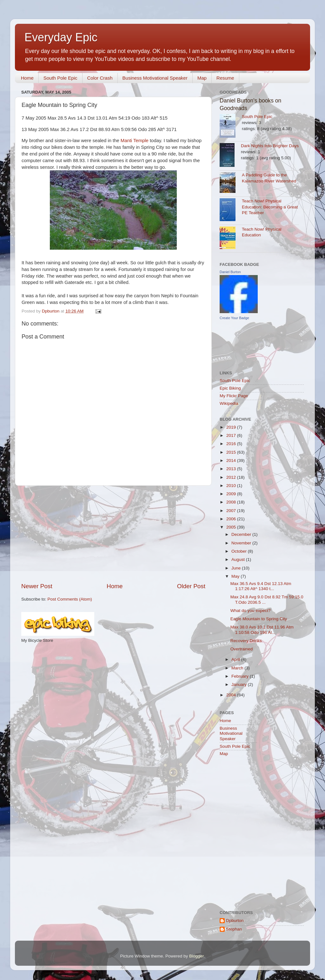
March (238, 668)
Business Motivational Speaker (155, 78)
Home (27, 78)
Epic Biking (230, 388)
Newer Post (37, 586)
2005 (232, 527)
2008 (232, 502)
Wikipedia (229, 403)
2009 (232, 494)
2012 (232, 477)
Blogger (196, 956)
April (236, 659)
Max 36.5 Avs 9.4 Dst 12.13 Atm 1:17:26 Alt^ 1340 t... (261, 586)
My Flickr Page (234, 396)
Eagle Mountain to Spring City (259, 619)
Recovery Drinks (246, 641)
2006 (232, 519)
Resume (225, 78)
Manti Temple (135, 141)
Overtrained (242, 649)
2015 (232, 452)
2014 (232, 460)
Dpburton (235, 921)
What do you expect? (251, 611)
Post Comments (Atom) (70, 599)
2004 (232, 695)
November (242, 543)
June (237, 568)
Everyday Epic (61, 37)
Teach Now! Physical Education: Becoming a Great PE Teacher (270, 207)
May (236, 576)
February (241, 676)
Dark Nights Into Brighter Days (270, 146)
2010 (232, 486)
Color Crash (100, 78)
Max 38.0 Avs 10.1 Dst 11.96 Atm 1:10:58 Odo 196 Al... (262, 630)
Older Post (191, 586)
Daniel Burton (230, 272)
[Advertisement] (113, 534)
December (242, 534)
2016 (232, 444)
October (240, 551)
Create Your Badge (234, 318)
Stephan (234, 929)
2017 (232, 435)
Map (202, 78)
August (239, 559)
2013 (232, 469)
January (240, 684)
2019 (232, 427)
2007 (232, 511)
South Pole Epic (60, 78)
